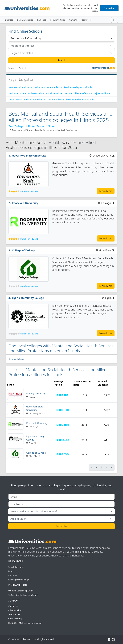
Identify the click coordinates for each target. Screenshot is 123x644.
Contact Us (13, 606)
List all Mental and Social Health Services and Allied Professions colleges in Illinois (51, 99)
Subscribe (109, 8)
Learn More (106, 191)
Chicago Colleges (16, 359)
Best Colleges (17, 126)
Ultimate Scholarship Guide (21, 591)
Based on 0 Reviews (29, 286)
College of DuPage (24, 250)
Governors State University (29, 156)
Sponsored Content (17, 68)
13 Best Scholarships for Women (23, 595)
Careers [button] (73, 20)
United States (36, 126)
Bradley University (36, 393)
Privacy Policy (14, 610)
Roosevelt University (25, 203)
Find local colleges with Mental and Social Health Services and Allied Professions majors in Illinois (59, 93)
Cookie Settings (15, 619)
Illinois (52, 126)
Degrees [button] (9, 20)
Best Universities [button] (25, 20)
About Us (13, 575)
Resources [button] (86, 20)
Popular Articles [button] (58, 20)
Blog (10, 571)
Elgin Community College (28, 298)
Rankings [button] (42, 20)
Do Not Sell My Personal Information (25, 623)
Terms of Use (14, 615)
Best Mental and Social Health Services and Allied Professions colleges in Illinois (50, 87)
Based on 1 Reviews (29, 191)
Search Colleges (16, 567)
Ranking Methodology (18, 580)
